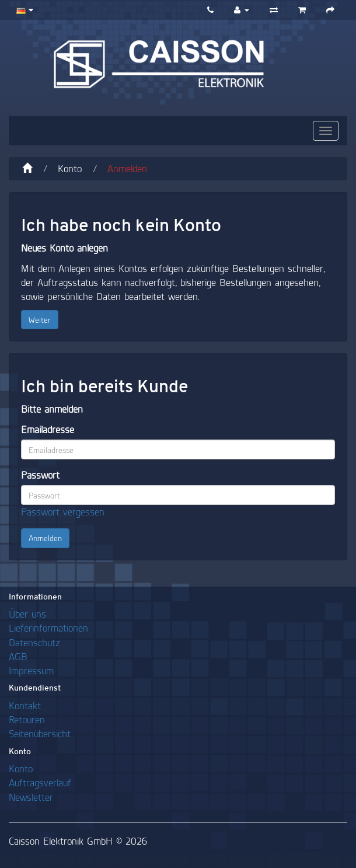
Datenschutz (34, 642)
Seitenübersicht (40, 733)
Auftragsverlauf (40, 782)
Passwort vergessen (63, 512)
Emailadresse (48, 429)
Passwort (40, 475)
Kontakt (25, 705)
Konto (70, 168)
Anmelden (127, 168)
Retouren (27, 719)
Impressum (31, 670)
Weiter (40, 320)
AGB (18, 656)
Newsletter (31, 797)
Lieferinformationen (48, 628)
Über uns (27, 614)
